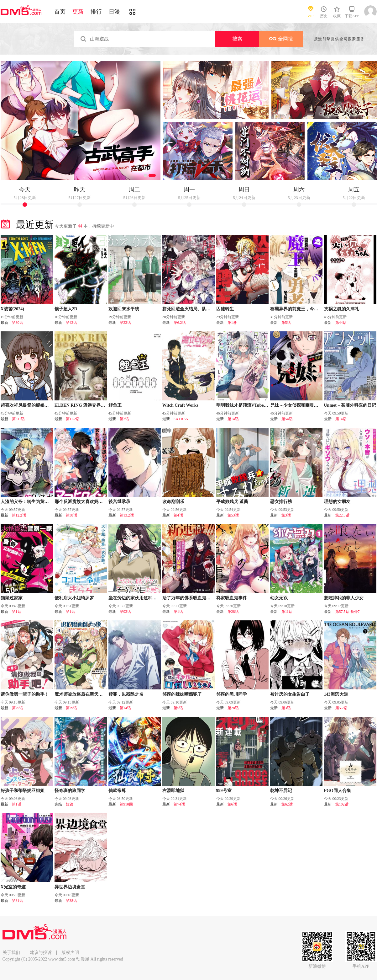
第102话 (342, 804)
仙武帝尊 (117, 791)
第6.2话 (180, 323)
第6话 (232, 804)
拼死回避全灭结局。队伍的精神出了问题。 (204, 309)
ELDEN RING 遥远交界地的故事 (86, 405)
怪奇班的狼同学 (70, 791)
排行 (96, 12)
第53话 (233, 515)
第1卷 (232, 323)
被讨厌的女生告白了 (290, 694)
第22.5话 (342, 515)
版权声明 (70, 953)
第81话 (18, 901)
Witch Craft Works (180, 405)
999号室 (224, 791)
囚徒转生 (225, 309)
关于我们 (11, 953)
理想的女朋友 (337, 502)
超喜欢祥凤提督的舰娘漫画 (27, 405)
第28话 (233, 612)
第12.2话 (19, 515)
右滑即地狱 (173, 791)
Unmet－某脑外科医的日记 (350, 405)
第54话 (287, 419)
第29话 (18, 708)
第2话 (124, 419)
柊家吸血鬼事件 (232, 598)
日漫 (114, 12)
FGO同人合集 (338, 791)
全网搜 (281, 39)
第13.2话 (127, 515)
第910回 (126, 804)
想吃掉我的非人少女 (344, 598)
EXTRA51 (182, 419)
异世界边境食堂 (70, 887)
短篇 (70, 804)
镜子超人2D (66, 309)
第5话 (286, 323)
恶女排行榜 (281, 502)
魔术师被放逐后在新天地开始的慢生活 (92, 694)
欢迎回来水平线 (124, 309)
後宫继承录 (119, 502)
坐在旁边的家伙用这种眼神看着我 (141, 598)
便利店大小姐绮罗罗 (74, 598)
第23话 (125, 323)
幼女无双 (279, 598)
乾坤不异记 (281, 791)
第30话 (18, 323)
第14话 (233, 419)
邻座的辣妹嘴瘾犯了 (182, 694)
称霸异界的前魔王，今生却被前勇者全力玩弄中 (316, 309)
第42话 (71, 323)
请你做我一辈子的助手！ (25, 694)
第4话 (178, 515)
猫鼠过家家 (12, 598)
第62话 (287, 804)
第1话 (17, 612)
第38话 (71, 515)
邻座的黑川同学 (232, 694)
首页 (60, 12)
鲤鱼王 (115, 405)
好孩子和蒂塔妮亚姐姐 (23, 791)
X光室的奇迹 (13, 887)
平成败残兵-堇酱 (232, 502)
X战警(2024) (12, 309)
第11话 (287, 612)
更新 (78, 12)
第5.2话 (341, 708)
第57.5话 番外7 (348, 612)
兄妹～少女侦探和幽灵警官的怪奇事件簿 (310, 405)
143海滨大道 (336, 694)
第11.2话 (73, 419)
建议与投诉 (41, 953)
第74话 (179, 804)
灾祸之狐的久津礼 (342, 309)
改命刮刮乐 (173, 502)
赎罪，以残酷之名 (126, 694)
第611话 (18, 419)
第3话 (286, 515)
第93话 (125, 612)
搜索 (237, 39)
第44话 (341, 323)
